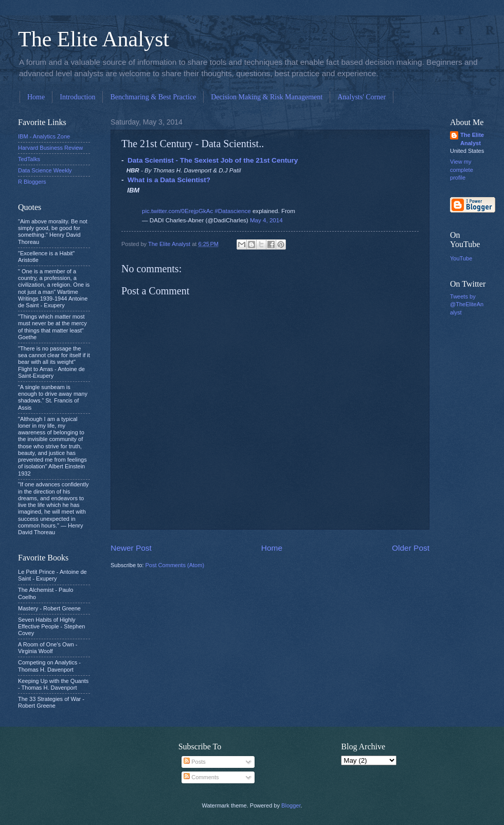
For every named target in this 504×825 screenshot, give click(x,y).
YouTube (461, 258)
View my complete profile (462, 170)
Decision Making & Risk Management (267, 97)
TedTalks (29, 159)
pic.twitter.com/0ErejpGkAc (177, 211)
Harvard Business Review (50, 148)
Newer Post (131, 548)
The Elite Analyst (94, 39)
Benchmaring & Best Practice (153, 97)
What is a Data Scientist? (169, 180)
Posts (195, 762)
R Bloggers (32, 182)
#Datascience (233, 211)
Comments (201, 777)
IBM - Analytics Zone (44, 136)
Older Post (411, 548)
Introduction (77, 97)
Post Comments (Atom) (175, 565)
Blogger (291, 805)
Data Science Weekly (45, 170)
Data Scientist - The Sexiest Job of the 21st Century (213, 160)
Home (36, 97)
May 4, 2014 (266, 220)
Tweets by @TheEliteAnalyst (467, 304)
